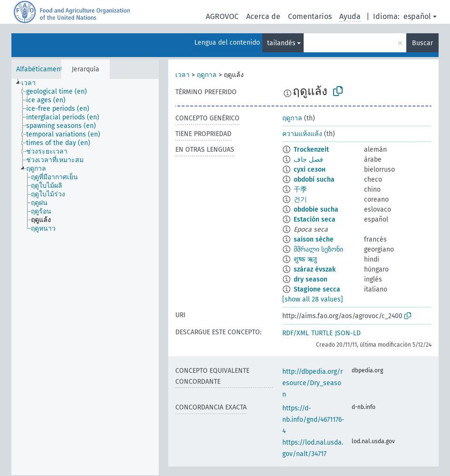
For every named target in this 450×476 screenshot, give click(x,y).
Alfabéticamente (41, 69)
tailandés (281, 43)
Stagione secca (317, 289)
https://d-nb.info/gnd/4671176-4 (313, 420)
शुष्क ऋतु (305, 259)
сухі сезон (310, 170)
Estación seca (315, 219)
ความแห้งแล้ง (302, 134)
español (417, 16)
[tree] (85, 277)
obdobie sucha (316, 209)
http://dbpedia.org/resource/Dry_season (312, 383)
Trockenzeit (311, 150)
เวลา (182, 75)
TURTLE (322, 333)
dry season (311, 279)
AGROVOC (222, 16)
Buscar (422, 43)
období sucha (314, 180)
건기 (300, 199)
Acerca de (263, 16)
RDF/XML (296, 333)
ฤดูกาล (207, 75)
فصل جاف (308, 160)
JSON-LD (348, 333)
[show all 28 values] (313, 299)
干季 (300, 189)
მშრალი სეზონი (318, 249)
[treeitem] (33, 83)
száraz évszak (315, 269)
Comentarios (310, 16)
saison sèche (314, 239)
